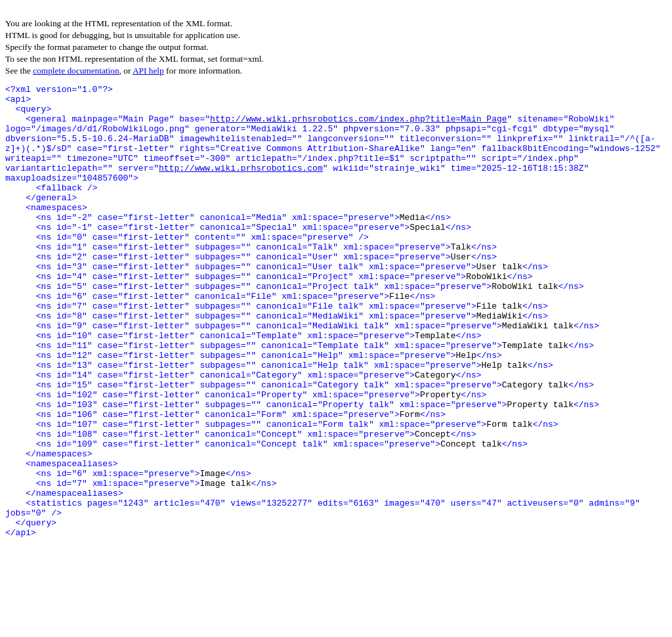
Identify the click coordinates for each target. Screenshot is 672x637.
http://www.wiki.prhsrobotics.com (241, 185)
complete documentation (76, 71)
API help (148, 71)
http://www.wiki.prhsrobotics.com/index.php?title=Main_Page (358, 126)
